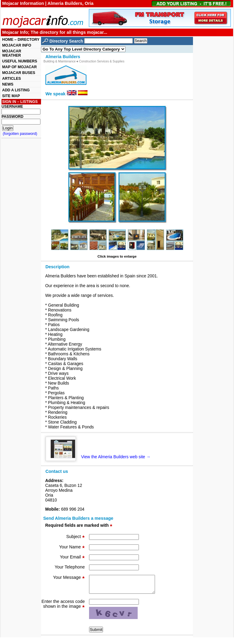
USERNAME (12, 107)
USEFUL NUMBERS (20, 61)
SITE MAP (11, 96)
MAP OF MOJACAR (19, 67)
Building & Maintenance (60, 61)
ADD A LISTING (16, 90)
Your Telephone (70, 567)
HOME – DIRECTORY (21, 40)
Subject (76, 537)
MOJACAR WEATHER (12, 53)
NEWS (8, 84)
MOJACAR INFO (17, 45)
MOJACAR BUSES (19, 73)
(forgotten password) (20, 134)
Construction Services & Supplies (102, 61)
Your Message (69, 577)
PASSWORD (12, 117)
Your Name (72, 547)
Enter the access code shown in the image (63, 607)
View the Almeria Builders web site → (100, 457)
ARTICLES (12, 79)
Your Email (72, 557)
